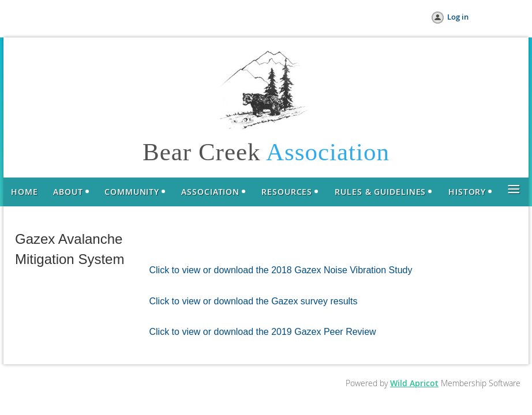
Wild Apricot (414, 383)
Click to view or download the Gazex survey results (254, 301)
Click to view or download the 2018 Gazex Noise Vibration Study (281, 270)
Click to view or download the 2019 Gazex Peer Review (263, 332)
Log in (458, 17)
